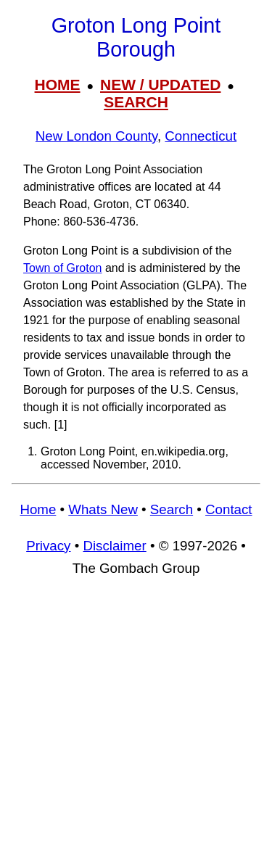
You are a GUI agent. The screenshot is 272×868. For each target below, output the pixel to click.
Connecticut (201, 136)
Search (172, 509)
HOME (58, 84)
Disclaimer (114, 546)
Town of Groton (63, 268)
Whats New (103, 509)
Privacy (48, 546)
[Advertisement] (136, 729)
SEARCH (136, 102)
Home (38, 509)
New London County (96, 136)
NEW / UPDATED (160, 84)
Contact (228, 509)
